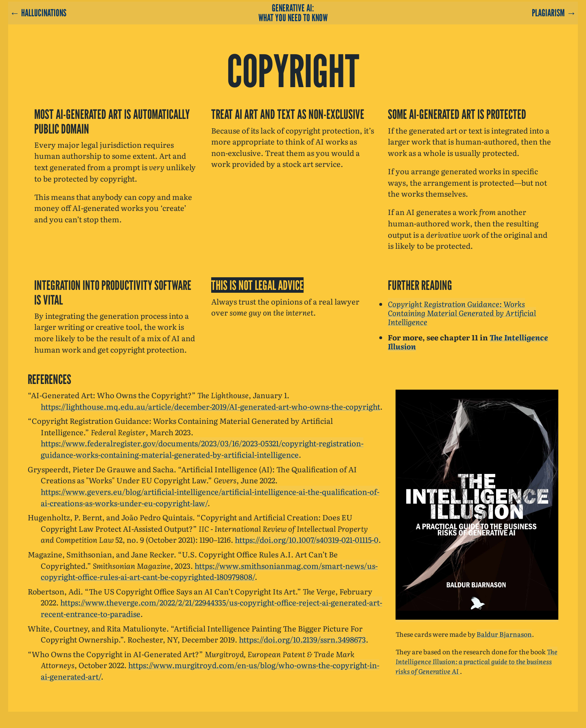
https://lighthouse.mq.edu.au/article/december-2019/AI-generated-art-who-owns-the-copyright (210, 406)
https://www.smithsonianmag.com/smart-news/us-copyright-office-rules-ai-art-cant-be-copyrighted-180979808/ (209, 571)
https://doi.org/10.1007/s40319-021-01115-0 (307, 539)
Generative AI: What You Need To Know (293, 13)
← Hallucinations (38, 13)
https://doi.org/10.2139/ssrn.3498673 (302, 639)
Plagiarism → (554, 13)
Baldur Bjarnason (504, 634)
